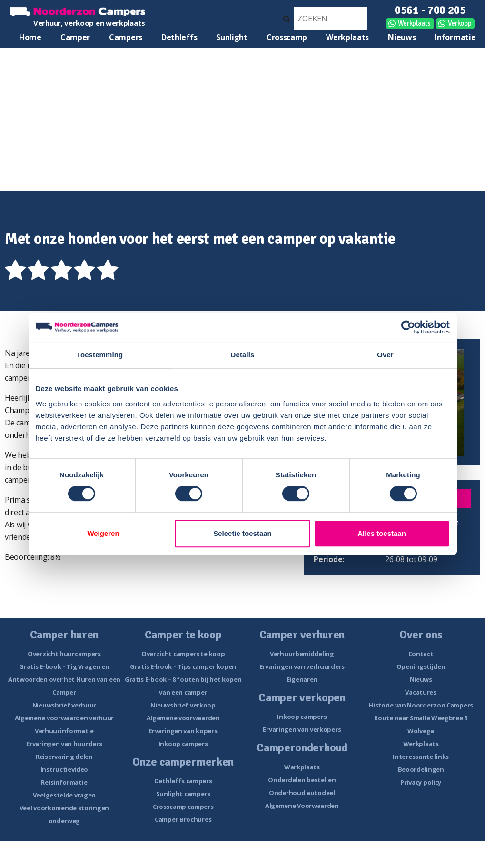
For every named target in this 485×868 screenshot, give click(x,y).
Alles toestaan (382, 533)
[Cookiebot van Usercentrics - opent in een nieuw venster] (408, 327)
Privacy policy (421, 782)
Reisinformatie (64, 782)
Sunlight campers (183, 794)
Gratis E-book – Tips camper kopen (183, 666)
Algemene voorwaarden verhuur (64, 718)
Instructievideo (64, 769)
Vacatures (421, 692)
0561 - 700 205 (430, 10)
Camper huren (75, 39)
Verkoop (460, 23)
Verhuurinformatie (64, 731)
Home (30, 37)
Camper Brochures (183, 819)
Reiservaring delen (64, 757)
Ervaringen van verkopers (302, 729)
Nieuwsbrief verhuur (64, 705)
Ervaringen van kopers (183, 731)
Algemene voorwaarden (183, 718)
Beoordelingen (421, 769)
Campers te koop (126, 39)
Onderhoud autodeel (302, 793)
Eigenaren (302, 679)
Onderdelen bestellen (302, 780)
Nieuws (402, 37)
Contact (421, 654)
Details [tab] (243, 355)
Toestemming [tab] (100, 355)
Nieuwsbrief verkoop (183, 705)
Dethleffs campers (183, 781)
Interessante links (421, 757)
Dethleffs (179, 37)
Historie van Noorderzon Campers (421, 705)
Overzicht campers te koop (183, 654)
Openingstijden (421, 666)
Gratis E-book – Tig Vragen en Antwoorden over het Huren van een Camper (64, 679)
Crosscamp (287, 37)
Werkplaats (414, 23)
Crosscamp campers (183, 807)
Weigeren (103, 533)
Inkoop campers (183, 744)
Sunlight (232, 37)
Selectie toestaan (242, 533)
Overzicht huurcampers (64, 654)
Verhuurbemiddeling (302, 654)
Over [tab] (385, 355)
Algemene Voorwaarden (302, 806)
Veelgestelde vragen (64, 795)
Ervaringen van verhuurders (302, 666)
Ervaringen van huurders (64, 744)
